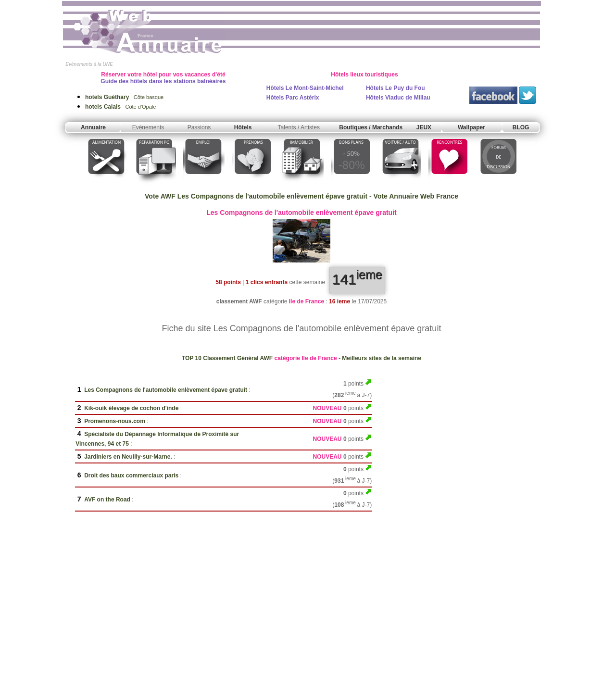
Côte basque (124, 97)
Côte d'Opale (120, 107)
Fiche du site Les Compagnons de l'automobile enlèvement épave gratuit (302, 328)
